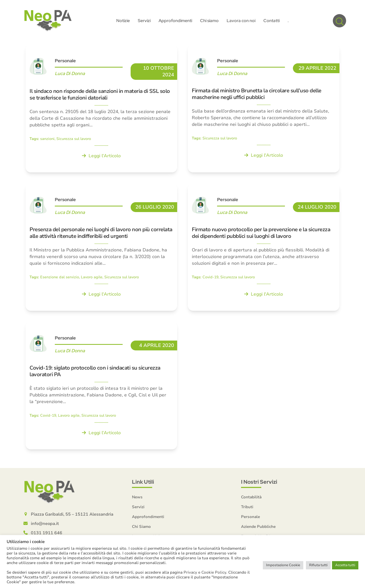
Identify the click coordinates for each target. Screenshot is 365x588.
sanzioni (47, 140)
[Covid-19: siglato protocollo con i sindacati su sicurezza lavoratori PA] (101, 387)
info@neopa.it (45, 525)
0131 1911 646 (47, 534)
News (137, 498)
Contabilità (251, 498)
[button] (339, 21)
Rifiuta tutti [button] (318, 565)
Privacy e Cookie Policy (205, 572)
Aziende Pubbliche (258, 528)
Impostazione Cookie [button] (283, 565)
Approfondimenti (148, 518)
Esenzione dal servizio (60, 278)
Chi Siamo (141, 528)
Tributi (247, 508)
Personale (65, 62)
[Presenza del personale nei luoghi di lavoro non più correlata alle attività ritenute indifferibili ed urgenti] (101, 248)
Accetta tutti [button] (345, 565)
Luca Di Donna (70, 74)
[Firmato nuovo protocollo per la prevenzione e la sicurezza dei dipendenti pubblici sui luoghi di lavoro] (264, 248)
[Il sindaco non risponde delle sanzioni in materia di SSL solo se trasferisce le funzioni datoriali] (101, 109)
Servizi (138, 508)
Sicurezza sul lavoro (74, 140)
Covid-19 (210, 278)
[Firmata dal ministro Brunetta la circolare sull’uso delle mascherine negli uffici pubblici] (264, 109)
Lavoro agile (92, 278)
